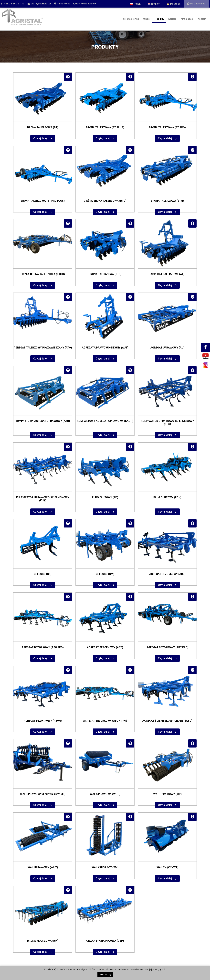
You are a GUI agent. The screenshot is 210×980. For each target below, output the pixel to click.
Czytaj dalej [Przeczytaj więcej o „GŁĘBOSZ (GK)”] (40, 585)
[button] (13, 4)
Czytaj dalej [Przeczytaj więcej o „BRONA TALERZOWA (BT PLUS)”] (103, 138)
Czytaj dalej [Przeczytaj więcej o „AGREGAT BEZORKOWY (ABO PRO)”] (40, 658)
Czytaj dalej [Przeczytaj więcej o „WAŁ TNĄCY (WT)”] (165, 879)
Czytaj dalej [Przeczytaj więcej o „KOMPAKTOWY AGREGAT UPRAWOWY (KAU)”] (40, 435)
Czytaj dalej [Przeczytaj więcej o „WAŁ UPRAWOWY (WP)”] (165, 805)
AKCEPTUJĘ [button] (105, 975)
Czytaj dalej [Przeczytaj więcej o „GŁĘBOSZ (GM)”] (103, 585)
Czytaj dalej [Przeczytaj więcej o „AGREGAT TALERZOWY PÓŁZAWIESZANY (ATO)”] (40, 359)
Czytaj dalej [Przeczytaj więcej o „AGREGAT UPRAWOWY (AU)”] (165, 359)
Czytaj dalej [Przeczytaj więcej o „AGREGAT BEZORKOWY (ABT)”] (103, 658)
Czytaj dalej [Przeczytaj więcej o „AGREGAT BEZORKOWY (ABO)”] (165, 585)
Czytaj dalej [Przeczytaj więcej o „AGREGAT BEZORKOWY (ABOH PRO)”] (103, 732)
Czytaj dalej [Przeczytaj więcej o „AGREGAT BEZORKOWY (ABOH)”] (40, 732)
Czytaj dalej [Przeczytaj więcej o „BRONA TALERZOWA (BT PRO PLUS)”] (40, 212)
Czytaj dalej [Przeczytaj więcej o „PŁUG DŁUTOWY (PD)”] (103, 512)
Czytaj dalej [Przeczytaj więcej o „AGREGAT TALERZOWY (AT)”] (165, 285)
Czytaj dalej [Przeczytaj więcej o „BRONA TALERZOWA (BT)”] (40, 138)
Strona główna (131, 19)
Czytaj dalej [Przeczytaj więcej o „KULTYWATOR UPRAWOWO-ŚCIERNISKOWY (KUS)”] (165, 435)
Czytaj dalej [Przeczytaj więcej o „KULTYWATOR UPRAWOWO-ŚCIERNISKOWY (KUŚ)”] (40, 512)
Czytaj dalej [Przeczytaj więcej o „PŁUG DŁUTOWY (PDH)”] (165, 512)
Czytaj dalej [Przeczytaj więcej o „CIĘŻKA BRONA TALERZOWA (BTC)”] (103, 212)
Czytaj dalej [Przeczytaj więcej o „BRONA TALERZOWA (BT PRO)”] (165, 138)
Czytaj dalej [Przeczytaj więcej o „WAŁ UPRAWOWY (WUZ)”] (40, 879)
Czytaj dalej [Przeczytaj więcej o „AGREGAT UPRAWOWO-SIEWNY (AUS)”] (103, 359)
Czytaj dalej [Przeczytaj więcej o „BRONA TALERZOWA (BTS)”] (103, 285)
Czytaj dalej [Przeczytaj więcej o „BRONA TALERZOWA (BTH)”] (165, 212)
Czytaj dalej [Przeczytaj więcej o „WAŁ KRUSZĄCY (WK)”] (103, 879)
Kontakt (202, 19)
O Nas (146, 19)
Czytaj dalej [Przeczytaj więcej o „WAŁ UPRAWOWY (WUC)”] (103, 805)
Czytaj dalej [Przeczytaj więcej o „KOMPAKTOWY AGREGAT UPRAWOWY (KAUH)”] (103, 435)
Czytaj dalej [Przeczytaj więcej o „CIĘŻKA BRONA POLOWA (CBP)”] (103, 952)
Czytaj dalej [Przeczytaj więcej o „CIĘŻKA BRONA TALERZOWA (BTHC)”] (40, 285)
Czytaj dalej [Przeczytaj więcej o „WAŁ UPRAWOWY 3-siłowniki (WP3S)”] (40, 805)
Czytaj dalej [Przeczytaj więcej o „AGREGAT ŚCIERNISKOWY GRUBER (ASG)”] (165, 732)
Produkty (159, 19)
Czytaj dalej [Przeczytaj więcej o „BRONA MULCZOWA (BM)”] (40, 952)
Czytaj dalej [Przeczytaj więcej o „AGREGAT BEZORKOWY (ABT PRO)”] (165, 658)
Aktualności (187, 19)
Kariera (172, 19)
